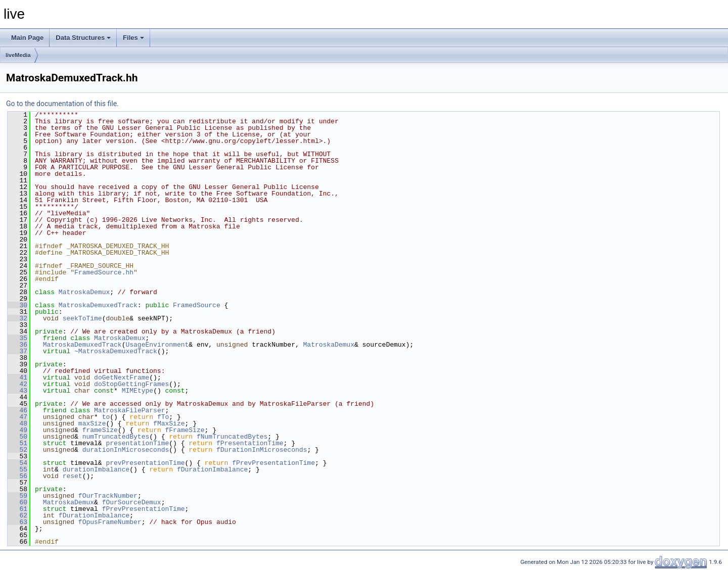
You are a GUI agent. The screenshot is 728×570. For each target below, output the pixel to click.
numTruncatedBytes (116, 437)
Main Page (27, 38)
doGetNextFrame (122, 377)
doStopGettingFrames (131, 384)
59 (17, 496)
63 (17, 522)
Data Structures (83, 38)
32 (17, 318)
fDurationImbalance (212, 469)
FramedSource (197, 305)
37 (17, 351)
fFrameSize (185, 430)
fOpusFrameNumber (110, 522)
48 (17, 423)
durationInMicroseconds (126, 450)
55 (17, 469)
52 (17, 450)
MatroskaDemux (84, 292)
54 (17, 463)
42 (17, 384)
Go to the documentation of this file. (62, 104)
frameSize (100, 430)
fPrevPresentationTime (274, 463)
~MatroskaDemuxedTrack (116, 351)
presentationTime (137, 443)
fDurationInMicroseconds (262, 450)
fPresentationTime (250, 443)
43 (17, 391)
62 (17, 515)
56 (17, 476)
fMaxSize (169, 423)
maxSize (92, 423)
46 (17, 410)
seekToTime (82, 318)
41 (17, 377)
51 (17, 443)
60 (17, 502)
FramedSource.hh (104, 272)
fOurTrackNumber (108, 496)
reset (73, 476)
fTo (163, 417)
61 (17, 509)
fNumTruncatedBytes (232, 437)
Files (133, 38)
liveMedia (18, 55)
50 (17, 437)
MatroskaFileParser (129, 410)
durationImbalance (96, 469)
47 (17, 417)
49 (17, 430)
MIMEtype (138, 391)
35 (17, 338)
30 (17, 305)
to (106, 417)
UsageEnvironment (157, 345)
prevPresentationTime (145, 463)
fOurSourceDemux (132, 502)
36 (17, 345)
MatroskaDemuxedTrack (98, 305)
